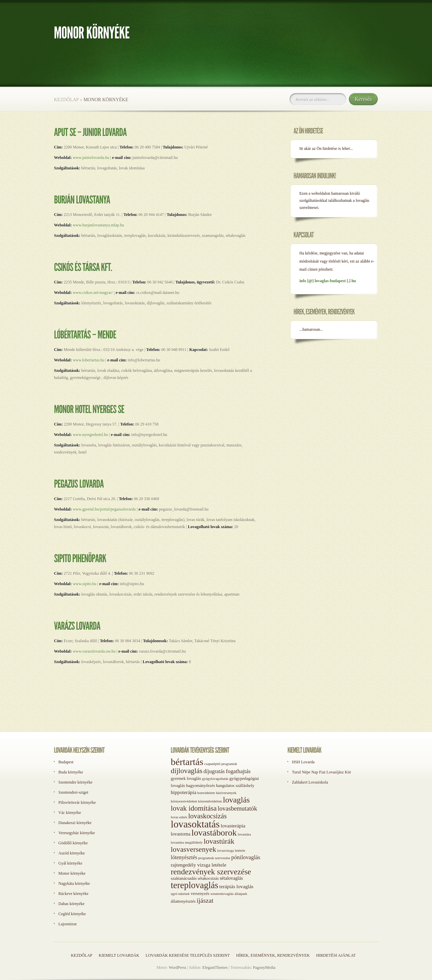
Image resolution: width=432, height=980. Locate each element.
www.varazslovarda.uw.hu (94, 651)
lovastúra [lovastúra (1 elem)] (244, 834)
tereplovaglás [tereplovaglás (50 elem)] (195, 885)
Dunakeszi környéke (75, 823)
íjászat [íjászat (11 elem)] (205, 901)
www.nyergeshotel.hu (90, 435)
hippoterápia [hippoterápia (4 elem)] (184, 792)
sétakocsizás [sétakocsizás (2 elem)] (208, 878)
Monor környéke (72, 873)
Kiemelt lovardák (119, 955)
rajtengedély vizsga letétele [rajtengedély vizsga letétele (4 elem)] (199, 865)
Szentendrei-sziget (73, 792)
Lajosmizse (68, 924)
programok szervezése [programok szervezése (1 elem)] (214, 858)
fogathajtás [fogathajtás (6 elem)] (238, 771)
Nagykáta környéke (74, 883)
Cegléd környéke (72, 914)
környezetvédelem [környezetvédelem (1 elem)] (184, 801)
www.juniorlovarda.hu (92, 158)
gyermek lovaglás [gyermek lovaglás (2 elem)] (186, 779)
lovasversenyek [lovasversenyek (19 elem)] (194, 849)
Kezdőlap (66, 100)
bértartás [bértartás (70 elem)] (187, 762)
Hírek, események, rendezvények (273, 955)
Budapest (66, 762)
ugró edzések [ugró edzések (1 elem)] (180, 894)
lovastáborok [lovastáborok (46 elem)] (214, 833)
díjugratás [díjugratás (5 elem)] (214, 771)
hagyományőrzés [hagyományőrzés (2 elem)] (200, 786)
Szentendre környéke (75, 782)
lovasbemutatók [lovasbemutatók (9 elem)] (237, 809)
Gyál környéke (70, 863)
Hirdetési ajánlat (336, 955)
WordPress (178, 968)
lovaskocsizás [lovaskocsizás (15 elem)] (208, 816)
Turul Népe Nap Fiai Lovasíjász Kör (321, 772)
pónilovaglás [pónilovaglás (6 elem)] (246, 857)
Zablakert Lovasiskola (310, 782)
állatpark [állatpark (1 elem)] (241, 894)
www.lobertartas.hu (88, 360)
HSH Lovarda (303, 762)
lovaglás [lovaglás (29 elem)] (236, 800)
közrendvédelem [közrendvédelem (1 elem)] (210, 801)
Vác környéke (70, 813)
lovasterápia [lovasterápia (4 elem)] (233, 826)
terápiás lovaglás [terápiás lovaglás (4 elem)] (236, 887)
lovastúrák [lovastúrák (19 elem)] (219, 841)
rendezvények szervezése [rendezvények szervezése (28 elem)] (211, 872)
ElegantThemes (215, 968)
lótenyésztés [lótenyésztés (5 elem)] (184, 857)
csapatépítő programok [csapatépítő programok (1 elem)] (221, 764)
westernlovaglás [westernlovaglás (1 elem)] (222, 894)
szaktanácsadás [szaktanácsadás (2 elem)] (184, 878)
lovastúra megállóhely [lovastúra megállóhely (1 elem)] (187, 842)
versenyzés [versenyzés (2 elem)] (200, 894)
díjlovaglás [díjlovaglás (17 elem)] (187, 771)
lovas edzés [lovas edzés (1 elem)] (179, 817)
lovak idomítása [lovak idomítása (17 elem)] (194, 808)
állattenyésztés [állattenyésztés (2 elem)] (183, 901)
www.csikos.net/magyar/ (93, 293)
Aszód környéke (72, 853)
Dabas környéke (72, 904)
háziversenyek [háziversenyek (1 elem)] (226, 793)
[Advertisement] (317, 455)
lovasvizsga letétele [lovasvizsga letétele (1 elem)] (231, 851)
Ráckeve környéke (73, 894)
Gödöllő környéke (73, 843)
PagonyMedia (264, 968)
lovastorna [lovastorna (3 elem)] (181, 834)
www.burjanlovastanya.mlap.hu (99, 225)
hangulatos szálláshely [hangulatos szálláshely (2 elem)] (235, 786)
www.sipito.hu (85, 584)
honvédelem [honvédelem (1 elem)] (206, 793)
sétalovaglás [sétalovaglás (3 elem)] (231, 878)
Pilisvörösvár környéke (77, 802)
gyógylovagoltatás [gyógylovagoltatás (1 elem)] (215, 779)
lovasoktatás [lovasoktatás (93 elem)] (195, 824)
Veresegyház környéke (77, 833)
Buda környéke (71, 772)
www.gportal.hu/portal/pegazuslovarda (104, 509)
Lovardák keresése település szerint (188, 955)
